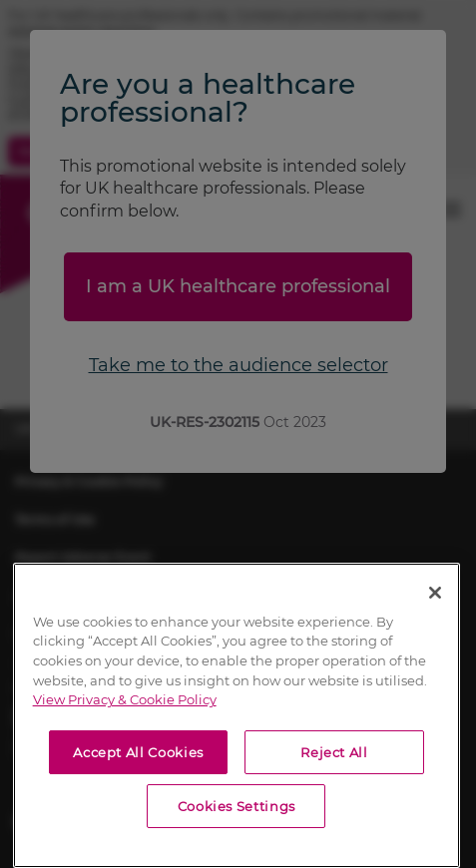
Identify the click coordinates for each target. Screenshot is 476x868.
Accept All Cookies (138, 752)
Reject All (334, 752)
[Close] (435, 593)
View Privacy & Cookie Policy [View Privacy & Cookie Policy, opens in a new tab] (125, 699)
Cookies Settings (237, 806)
